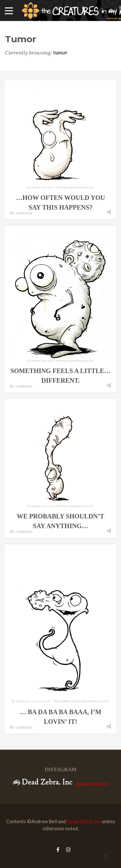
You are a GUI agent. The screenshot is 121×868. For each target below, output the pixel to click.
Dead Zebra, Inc (84, 821)
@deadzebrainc (93, 784)
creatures (24, 213)
